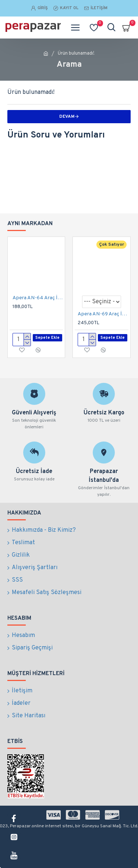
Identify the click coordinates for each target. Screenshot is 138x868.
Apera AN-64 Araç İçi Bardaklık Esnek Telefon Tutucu (38, 298)
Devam (67, 117)
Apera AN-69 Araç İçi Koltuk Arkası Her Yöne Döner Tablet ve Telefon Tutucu (103, 314)
